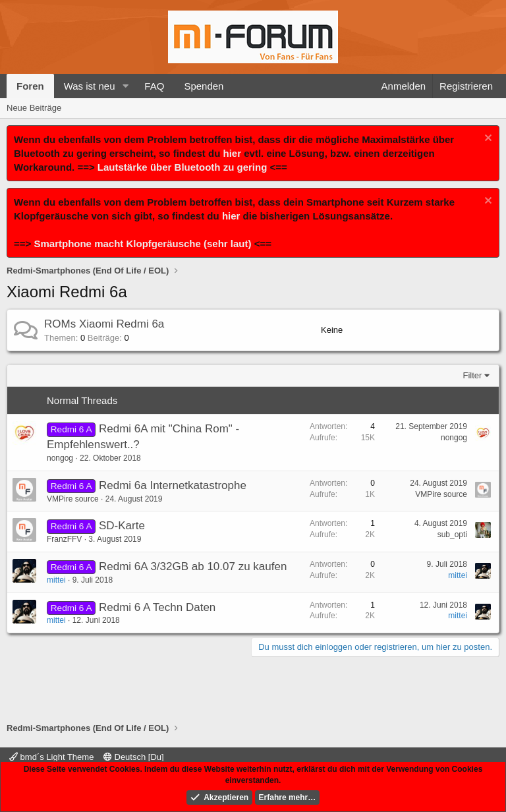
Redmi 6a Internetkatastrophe (173, 485)
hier (233, 153)
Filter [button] (473, 375)
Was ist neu (90, 86)
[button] (125, 86)
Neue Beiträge (34, 108)
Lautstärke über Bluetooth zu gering (183, 167)
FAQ (154, 86)
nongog (60, 458)
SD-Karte (122, 526)
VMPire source (73, 499)
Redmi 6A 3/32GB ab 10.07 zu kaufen (193, 566)
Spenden (204, 86)
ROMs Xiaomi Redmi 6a (104, 324)
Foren (30, 86)
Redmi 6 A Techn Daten (157, 607)
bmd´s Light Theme (51, 757)
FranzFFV (64, 539)
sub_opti (452, 535)
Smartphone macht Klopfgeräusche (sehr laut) (142, 244)
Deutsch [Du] (134, 757)
